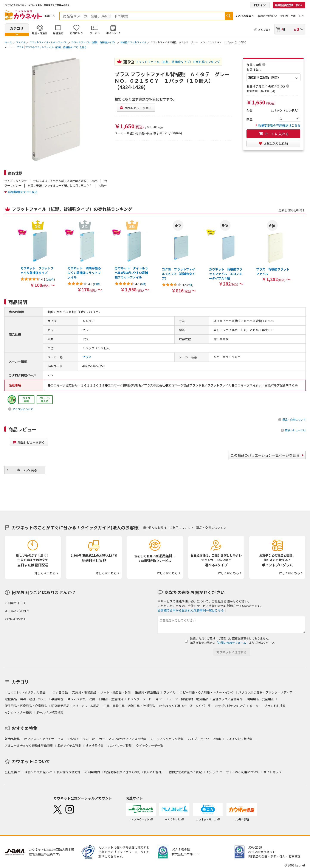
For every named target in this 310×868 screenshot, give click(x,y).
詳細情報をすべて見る (23, 192)
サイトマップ (273, 772)
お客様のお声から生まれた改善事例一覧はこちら (191, 610)
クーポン (95, 33)
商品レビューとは (295, 430)
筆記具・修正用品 (147, 692)
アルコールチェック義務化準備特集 (29, 745)
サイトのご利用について (243, 772)
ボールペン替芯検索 (50, 712)
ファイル (21, 42)
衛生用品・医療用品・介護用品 (26, 706)
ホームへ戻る (27, 470)
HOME (48, 16)
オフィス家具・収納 (81, 699)
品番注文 (58, 33)
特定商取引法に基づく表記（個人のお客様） (134, 772)
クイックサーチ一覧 (150, 745)
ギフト (160, 699)
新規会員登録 (289, 5)
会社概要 (11, 772)
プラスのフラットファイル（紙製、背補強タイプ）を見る (56, 47)
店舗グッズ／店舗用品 (228, 699)
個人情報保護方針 (68, 772)
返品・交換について (294, 419)
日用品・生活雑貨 (111, 699)
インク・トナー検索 (18, 712)
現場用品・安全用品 (260, 699)
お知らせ (212, 772)
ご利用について (180, 528)
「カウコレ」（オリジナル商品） (27, 692)
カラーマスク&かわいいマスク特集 (123, 739)
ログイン (260, 5)
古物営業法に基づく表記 (185, 772)
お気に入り (76, 33)
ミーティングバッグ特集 (167, 739)
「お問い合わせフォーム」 (232, 643)
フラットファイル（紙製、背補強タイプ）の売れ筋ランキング (178, 62)
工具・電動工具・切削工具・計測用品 (129, 706)
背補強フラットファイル (133, 42)
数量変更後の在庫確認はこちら (278, 125)
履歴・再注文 (40, 33)
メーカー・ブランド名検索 (267, 706)
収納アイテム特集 (69, 745)
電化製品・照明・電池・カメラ (26, 699)
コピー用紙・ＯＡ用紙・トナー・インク (207, 692)
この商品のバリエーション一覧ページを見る (265, 455)
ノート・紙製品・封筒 (116, 692)
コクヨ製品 (60, 692)
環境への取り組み (37, 772)
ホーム (8, 42)
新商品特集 (12, 739)
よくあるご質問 (15, 611)
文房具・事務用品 (84, 692)
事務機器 (57, 699)
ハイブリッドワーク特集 (205, 739)
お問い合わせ (14, 619)
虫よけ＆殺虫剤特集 (239, 739)
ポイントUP (113, 33)
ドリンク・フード (139, 699)
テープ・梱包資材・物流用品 (189, 699)
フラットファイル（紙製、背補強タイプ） (94, 42)
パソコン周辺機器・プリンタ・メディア (265, 692)
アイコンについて (23, 409)
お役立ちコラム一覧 (81, 739)
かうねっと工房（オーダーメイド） (183, 706)
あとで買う (264, 30)
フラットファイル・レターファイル (48, 42)
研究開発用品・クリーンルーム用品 (75, 706)
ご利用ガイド (14, 603)
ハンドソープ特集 (120, 745)
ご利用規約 (92, 772)
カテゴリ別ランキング (230, 706)
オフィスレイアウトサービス (44, 739)
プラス (20, 47)
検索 (229, 16)
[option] (38, 254)
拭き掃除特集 (95, 745)
